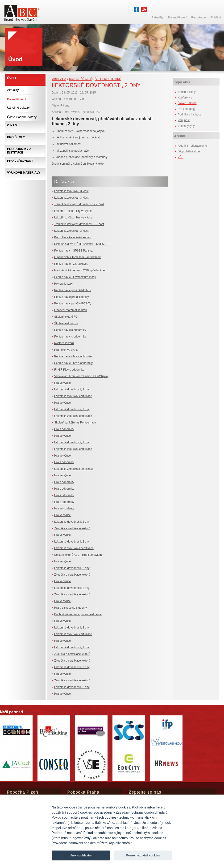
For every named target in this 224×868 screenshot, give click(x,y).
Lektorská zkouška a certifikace (74, 469)
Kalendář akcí (80, 79)
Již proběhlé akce (189, 151)
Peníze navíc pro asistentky (72, 297)
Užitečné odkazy (18, 108)
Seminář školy (187, 92)
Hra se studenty (64, 509)
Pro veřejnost (20, 161)
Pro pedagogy (187, 109)
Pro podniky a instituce (19, 151)
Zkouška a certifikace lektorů (72, 528)
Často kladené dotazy (22, 117)
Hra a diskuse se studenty (71, 608)
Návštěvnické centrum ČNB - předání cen (80, 270)
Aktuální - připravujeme (192, 146)
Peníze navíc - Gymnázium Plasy (75, 277)
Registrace (198, 17)
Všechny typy (186, 126)
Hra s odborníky (64, 429)
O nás (12, 125)
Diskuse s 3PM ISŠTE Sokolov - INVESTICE (82, 244)
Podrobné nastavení (67, 833)
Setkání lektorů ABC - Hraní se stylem (78, 555)
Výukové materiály (24, 173)
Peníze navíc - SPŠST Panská (73, 251)
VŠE (181, 157)
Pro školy (16, 137)
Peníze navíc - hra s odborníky (73, 356)
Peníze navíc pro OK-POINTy (73, 290)
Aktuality (13, 90)
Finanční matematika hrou (71, 310)
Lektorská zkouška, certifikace (73, 396)
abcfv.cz (59, 79)
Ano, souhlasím (81, 855)
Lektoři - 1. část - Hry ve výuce (73, 211)
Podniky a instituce (190, 115)
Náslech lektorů (64, 343)
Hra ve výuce (62, 383)
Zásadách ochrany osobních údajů (142, 813)
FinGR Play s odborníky (69, 370)
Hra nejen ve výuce (66, 350)
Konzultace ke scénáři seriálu (73, 237)
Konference (185, 98)
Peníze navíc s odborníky (70, 330)
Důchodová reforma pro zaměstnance (78, 614)
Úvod (12, 78)
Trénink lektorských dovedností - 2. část (79, 204)
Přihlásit (216, 17)
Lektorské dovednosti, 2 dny (72, 389)
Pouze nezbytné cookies (143, 855)
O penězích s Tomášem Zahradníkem (78, 257)
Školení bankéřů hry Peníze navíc (75, 423)
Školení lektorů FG (66, 317)
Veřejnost (184, 120)
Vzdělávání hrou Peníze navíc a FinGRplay (81, 376)
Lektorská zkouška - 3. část (71, 191)
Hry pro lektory (63, 284)
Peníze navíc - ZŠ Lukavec (71, 264)
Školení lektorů (108, 79)
